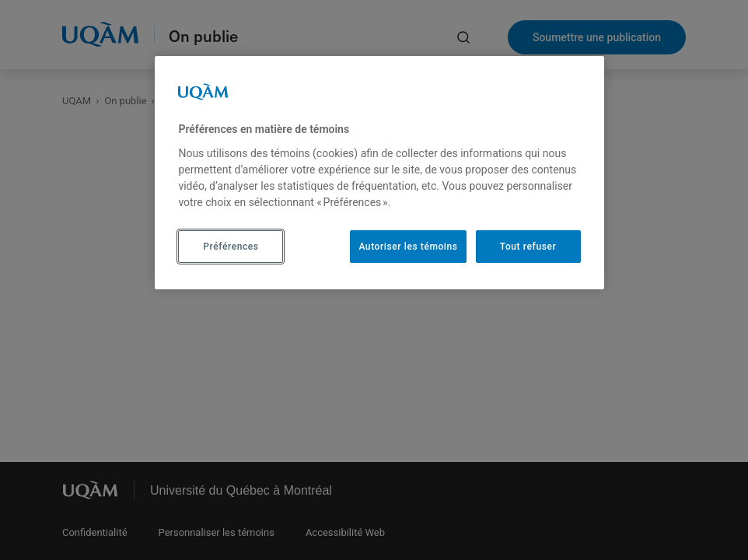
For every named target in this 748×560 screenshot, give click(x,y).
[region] (379, 173)
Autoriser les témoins (408, 247)
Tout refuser (528, 247)
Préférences (231, 247)
